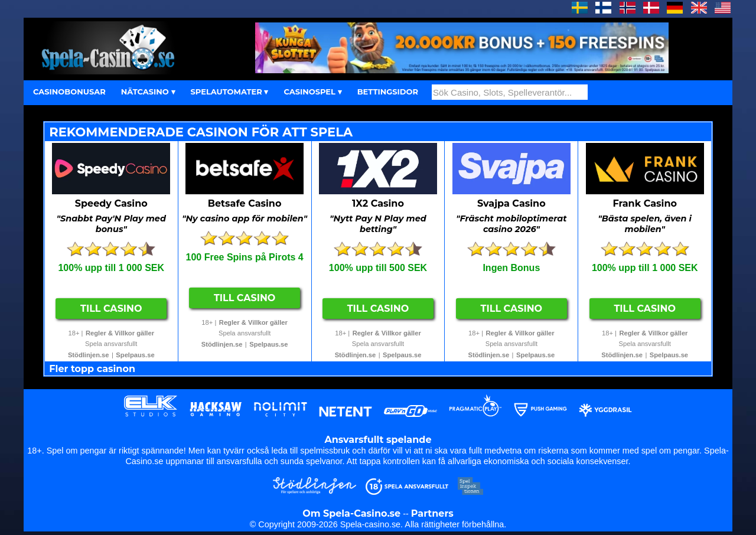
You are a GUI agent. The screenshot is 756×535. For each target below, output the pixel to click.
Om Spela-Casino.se (351, 513)
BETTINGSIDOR (388, 92)
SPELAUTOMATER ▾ (230, 92)
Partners (432, 513)
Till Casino (111, 309)
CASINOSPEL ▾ (312, 92)
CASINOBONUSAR (69, 92)
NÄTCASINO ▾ (148, 92)
